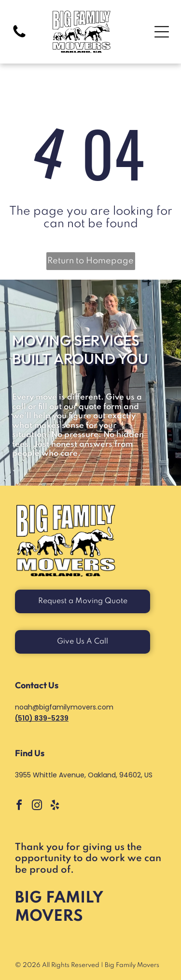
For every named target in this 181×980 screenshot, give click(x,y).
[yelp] (55, 806)
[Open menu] (162, 32)
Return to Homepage (90, 261)
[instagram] (37, 806)
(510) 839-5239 (42, 718)
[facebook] (19, 806)
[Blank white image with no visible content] (19, 37)
